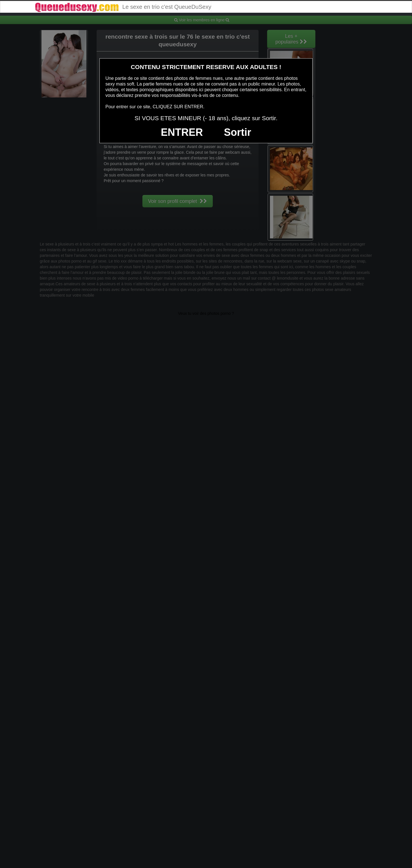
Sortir (238, 132)
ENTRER (182, 132)
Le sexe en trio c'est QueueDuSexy (123, 7)
